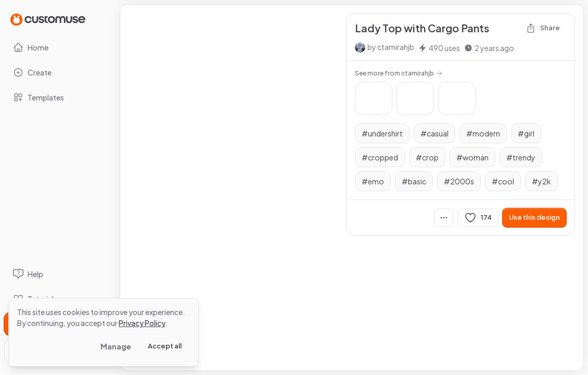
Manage (116, 346)
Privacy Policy (142, 323)
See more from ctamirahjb (399, 73)
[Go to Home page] (48, 19)
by (391, 47)
